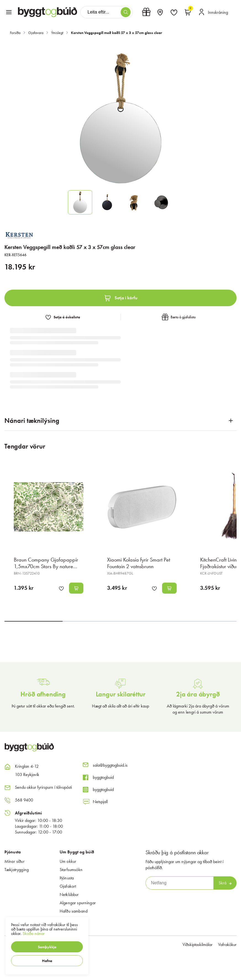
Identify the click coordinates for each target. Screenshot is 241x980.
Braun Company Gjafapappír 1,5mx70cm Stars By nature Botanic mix (46, 566)
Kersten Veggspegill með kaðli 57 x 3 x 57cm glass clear (116, 33)
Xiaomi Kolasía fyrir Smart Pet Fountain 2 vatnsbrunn (139, 563)
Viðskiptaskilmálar (198, 944)
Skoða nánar (34, 933)
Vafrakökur (227, 944)
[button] (47, 947)
